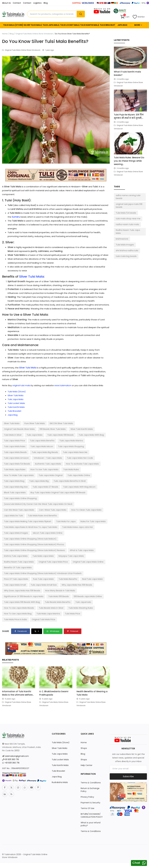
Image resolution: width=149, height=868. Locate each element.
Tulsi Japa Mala (50, 25)
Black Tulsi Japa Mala (14, 486)
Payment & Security (90, 774)
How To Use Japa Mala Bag (45, 588)
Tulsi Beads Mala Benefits (87, 577)
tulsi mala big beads (126, 252)
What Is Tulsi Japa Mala (79, 532)
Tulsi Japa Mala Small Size (16, 566)
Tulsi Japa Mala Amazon (44, 452)
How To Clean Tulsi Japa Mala (83, 497)
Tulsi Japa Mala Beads (44, 446)
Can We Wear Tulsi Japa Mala (18, 497)
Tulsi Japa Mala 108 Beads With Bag (53, 577)
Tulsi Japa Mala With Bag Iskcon (76, 480)
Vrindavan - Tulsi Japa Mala (74, 452)
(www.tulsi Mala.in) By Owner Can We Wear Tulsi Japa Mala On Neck (73, 492)
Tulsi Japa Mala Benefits (16, 440)
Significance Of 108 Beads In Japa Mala (56, 571)
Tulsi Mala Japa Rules (50, 463)
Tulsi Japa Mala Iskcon (95, 440)
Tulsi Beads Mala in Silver (68, 583)
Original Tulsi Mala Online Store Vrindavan (34, 34)
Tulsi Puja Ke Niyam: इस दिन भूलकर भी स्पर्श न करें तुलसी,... (129, 116)
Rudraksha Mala (59, 757)
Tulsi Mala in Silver (69, 429)
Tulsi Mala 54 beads (125, 213)
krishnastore (122, 235)
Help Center (86, 740)
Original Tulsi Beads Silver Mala (91, 423)
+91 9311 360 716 (11, 734)
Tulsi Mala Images (124, 241)
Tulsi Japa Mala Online (95, 469)
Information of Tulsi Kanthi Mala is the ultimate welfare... (18, 668)
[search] (81, 14)
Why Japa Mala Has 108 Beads (48, 566)
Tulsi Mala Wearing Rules (16, 588)
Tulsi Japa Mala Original (68, 469)
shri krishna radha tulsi (127, 247)
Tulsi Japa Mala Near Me (16, 452)
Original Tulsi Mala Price (42, 594)
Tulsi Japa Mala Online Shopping (20, 492)
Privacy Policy (87, 769)
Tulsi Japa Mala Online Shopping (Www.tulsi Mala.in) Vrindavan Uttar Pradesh (41, 554)
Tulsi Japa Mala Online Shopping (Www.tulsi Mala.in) (29, 520)
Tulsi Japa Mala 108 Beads (16, 435)
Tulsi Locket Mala (69, 25)
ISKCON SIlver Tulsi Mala (60, 423)
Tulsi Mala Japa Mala (41, 537)
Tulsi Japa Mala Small (86, 560)
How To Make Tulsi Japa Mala (38, 469)
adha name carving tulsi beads (128, 197)
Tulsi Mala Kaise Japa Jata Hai (18, 514)
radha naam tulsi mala (127, 224)
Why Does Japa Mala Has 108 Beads (85, 566)
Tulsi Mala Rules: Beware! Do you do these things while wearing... (129, 161)
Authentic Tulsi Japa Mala (75, 458)
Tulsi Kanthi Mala (89, 25)
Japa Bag (122, 25)
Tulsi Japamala (11, 583)
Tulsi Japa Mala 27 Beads (43, 480)
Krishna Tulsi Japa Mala (15, 537)
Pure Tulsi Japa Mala (14, 560)
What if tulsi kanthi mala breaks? (127, 73)
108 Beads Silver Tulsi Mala (17, 429)
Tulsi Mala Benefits (38, 560)
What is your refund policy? (90, 796)
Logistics (37, 3)
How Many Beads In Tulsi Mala (18, 571)
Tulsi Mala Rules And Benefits (41, 503)
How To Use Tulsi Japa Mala (79, 463)
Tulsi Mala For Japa (13, 509)
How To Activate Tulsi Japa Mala (20, 463)
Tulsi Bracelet (107, 25)
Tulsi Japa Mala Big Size (15, 480)
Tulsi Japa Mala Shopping (16, 446)
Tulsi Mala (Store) (12, 25)
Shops (84, 723)
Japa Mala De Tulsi (13, 503)
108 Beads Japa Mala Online (17, 577)
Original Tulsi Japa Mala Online (84, 543)
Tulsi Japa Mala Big (37, 475)
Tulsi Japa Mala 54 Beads (46, 458)
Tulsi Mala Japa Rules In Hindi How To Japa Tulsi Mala (81, 509)
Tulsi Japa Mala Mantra (43, 440)
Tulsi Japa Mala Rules (70, 440)
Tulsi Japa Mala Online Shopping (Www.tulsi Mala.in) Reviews (33, 532)
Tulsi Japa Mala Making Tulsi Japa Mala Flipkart (82, 503)
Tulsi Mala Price (98, 588)
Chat (136, 863)
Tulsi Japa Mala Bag (13, 475)
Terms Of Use (87, 780)
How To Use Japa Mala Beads (38, 583)
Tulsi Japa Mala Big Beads (72, 446)
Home (5, 34)
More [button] (138, 25)
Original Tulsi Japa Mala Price (51, 543)
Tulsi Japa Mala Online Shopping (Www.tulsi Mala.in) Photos (33, 526)
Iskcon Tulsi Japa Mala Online (79, 514)
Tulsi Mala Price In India (15, 594)
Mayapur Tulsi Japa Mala (68, 537)
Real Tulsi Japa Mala (61, 560)
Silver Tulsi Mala (32, 25)
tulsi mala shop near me (128, 218)
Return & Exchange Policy (93, 763)
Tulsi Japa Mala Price (73, 435)
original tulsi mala (21, 385)
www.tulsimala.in (63, 385)
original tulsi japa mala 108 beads (128, 205)
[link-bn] (56, 175)
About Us (6, 3)
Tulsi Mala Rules (12, 469)
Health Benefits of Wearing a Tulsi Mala (92, 668)
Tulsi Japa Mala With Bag (46, 435)
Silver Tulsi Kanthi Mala (45, 429)
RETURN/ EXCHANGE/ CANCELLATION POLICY (91, 787)
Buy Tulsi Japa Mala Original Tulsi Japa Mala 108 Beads (55, 486)
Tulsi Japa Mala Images (49, 514)
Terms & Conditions (90, 757)
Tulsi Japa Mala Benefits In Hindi (66, 475)
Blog (46, 3)
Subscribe (128, 751)
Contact (17, 3)
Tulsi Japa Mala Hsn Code (16, 458)
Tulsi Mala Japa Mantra (74, 588)
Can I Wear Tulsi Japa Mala (51, 497)
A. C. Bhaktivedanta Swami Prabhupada (54, 668)
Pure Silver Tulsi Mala (34, 423)
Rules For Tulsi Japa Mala (39, 509)
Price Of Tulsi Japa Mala (95, 554)
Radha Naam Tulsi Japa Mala (18, 543)
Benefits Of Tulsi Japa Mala (17, 549)
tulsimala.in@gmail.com (16, 731)
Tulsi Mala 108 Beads (90, 571)
